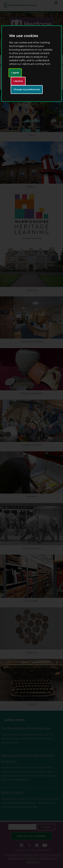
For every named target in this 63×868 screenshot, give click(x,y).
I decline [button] (18, 81)
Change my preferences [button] (27, 89)
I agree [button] (15, 73)
